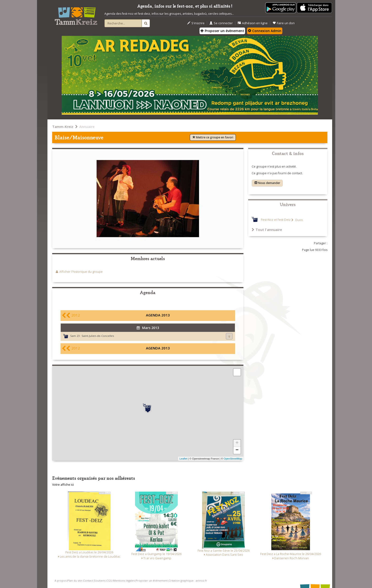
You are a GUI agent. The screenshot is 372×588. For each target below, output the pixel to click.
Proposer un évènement (222, 31)
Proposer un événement (152, 581)
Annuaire (87, 127)
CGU (109, 581)
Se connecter (221, 23)
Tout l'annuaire (267, 230)
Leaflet (183, 459)
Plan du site (75, 581)
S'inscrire (196, 23)
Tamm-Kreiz (63, 127)
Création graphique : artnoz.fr (188, 581)
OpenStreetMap (233, 459)
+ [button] (237, 443)
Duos (299, 220)
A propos (60, 581)
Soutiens (100, 581)
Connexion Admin (265, 31)
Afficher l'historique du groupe (81, 272)
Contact (88, 581)
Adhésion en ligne (253, 23)
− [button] (237, 450)
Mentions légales (124, 581)
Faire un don (284, 23)
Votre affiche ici (63, 485)
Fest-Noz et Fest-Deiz (276, 220)
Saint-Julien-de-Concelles (98, 336)
